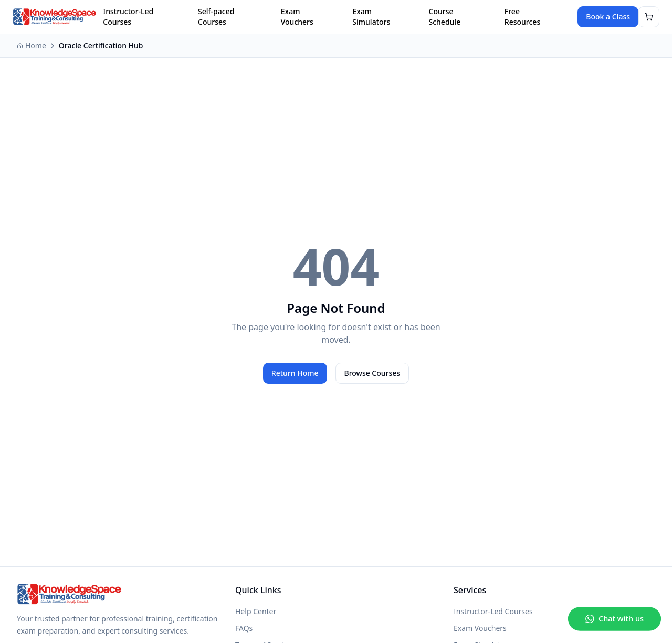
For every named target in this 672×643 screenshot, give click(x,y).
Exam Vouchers (297, 17)
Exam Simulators (371, 17)
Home (31, 45)
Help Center (256, 611)
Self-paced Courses (216, 17)
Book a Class (608, 17)
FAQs (244, 628)
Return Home (295, 373)
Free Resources (522, 17)
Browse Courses (372, 373)
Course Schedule (445, 17)
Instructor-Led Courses (128, 17)
